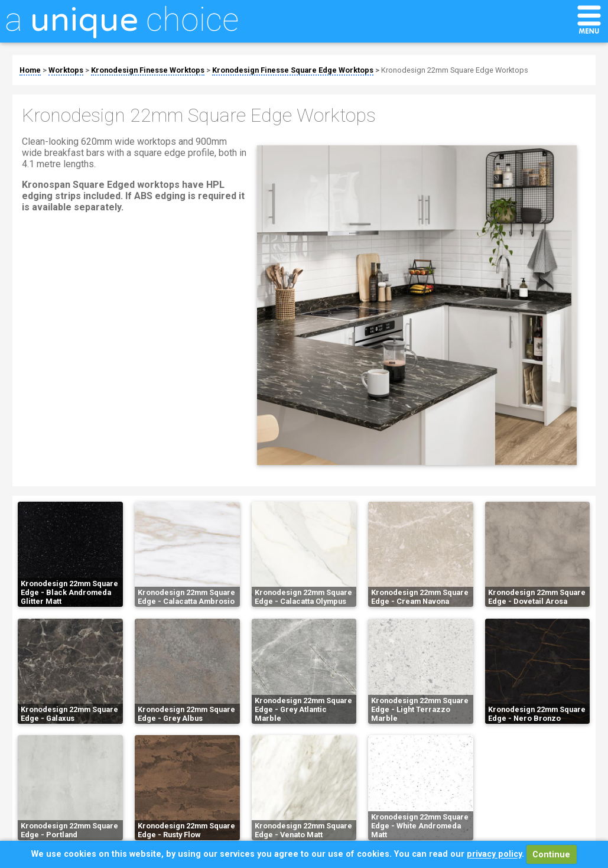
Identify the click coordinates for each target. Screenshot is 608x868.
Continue (551, 855)
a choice (122, 19)
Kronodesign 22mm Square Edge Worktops (455, 70)
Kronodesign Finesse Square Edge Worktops (293, 70)
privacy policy (494, 855)
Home (30, 70)
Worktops (66, 70)
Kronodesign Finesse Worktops (148, 70)
